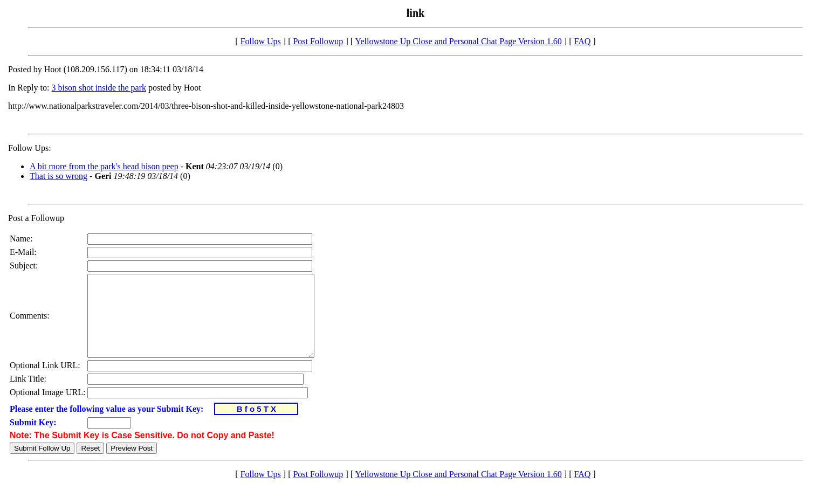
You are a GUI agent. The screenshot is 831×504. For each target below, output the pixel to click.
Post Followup (318, 41)
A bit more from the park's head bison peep (104, 166)
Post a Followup (36, 218)
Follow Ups (261, 41)
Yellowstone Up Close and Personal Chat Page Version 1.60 (458, 41)
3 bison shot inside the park (99, 88)
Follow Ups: (30, 148)
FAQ (582, 41)
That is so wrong (59, 176)
